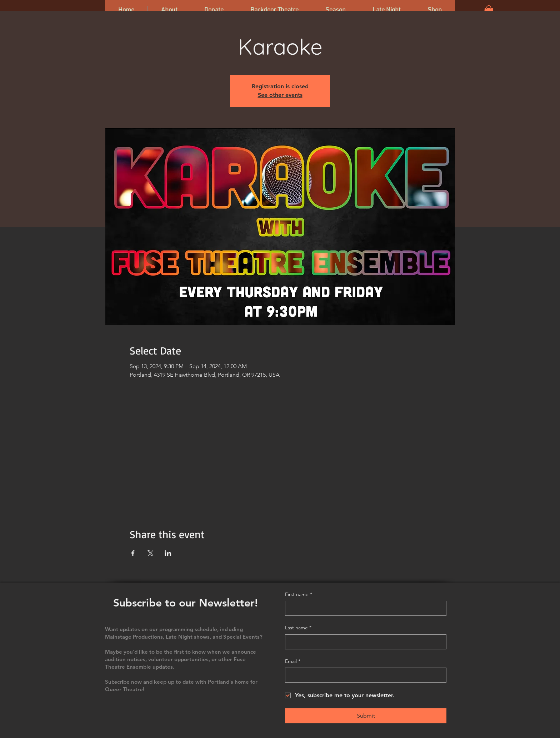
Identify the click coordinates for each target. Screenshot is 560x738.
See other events (280, 95)
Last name (298, 628)
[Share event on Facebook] (133, 553)
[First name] (364, 608)
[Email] (364, 675)
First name (299, 595)
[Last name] (364, 642)
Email (293, 662)
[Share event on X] (151, 553)
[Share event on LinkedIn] (168, 553)
